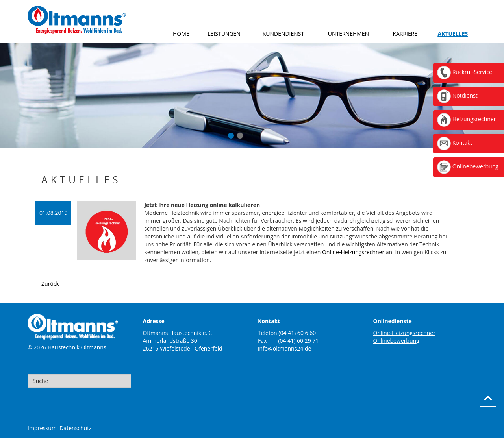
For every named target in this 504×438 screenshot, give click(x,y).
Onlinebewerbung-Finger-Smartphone (240, 136)
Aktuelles (453, 34)
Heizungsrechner (466, 119)
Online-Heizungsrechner (353, 252)
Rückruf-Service (465, 72)
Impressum (42, 428)
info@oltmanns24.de (284, 348)
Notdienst (457, 95)
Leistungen (224, 34)
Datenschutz (75, 428)
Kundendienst (283, 34)
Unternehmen (348, 34)
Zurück (50, 284)
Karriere (405, 34)
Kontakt (455, 143)
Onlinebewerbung (396, 341)
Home (181, 34)
